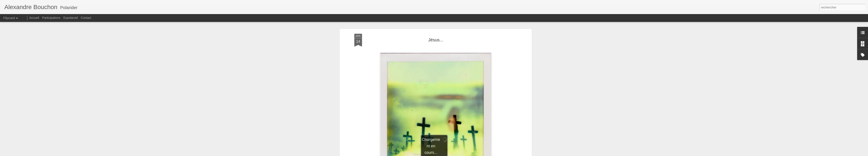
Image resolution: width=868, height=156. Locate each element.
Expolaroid (71, 18)
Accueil (34, 18)
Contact (86, 18)
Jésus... (436, 40)
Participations (51, 18)
